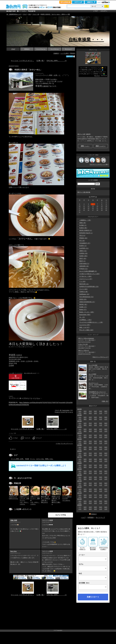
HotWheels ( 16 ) (84, 294)
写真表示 (73, 53)
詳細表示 (56, 53)
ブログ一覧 (36, 14)
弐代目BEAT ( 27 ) (85, 243)
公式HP (11, 365)
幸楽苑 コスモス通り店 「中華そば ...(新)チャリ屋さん (56, 500)
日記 (30, 14)
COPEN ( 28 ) (84, 253)
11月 (101, 413)
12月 (106, 419)
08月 (85, 413)
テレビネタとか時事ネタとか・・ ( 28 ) (91, 322)
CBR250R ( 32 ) (84, 266)
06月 (106, 411)
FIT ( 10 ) (82, 241)
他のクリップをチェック (100, 357)
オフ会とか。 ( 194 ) (86, 276)
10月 (95, 413)
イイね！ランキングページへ (64, 443)
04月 (95, 411)
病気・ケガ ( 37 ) (84, 327)
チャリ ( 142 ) (84, 289)
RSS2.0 (94, 514)
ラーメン (33, 459)
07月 (80, 413)
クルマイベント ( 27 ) (86, 279)
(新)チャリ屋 (81, 134)
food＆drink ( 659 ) (85, 315)
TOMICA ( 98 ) (84, 292)
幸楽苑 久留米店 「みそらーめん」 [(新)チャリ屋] (55, 14)
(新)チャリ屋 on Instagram (86, 338)
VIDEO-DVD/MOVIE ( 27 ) (87, 302)
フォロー (85, 146)
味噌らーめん (49, 459)
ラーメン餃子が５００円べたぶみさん (67, 499)
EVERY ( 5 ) (83, 246)
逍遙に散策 (14, 520)
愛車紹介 (27, 49)
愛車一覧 (105, 401)
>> (96, 197)
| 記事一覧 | (40, 61)
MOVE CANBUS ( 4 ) (86, 230)
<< (90, 197)
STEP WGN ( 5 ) (84, 264)
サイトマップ (100, 517)
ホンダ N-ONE (93, 365)
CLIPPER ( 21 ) (84, 248)
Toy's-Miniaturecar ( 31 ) (87, 297)
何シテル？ (97, 76)
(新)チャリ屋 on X (84, 350)
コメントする (60, 515)
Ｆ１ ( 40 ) (82, 281)
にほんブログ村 (83, 344)
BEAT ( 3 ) (82, 261)
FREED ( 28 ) (83, 238)
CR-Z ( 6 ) (82, 235)
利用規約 (91, 517)
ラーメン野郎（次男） (18, 459)
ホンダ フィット (94, 383)
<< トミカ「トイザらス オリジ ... (22, 61)
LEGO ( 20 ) (83, 299)
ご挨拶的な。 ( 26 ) (85, 220)
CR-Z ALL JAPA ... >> (57, 61)
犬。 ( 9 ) (82, 317)
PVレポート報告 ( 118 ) (86, 330)
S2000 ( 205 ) (83, 256)
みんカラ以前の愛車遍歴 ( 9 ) (88, 271)
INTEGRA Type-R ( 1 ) (86, 233)
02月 (85, 411)
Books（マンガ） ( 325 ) (87, 312)
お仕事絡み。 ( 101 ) (86, 320)
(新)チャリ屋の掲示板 (84, 192)
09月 (90, 413)
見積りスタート (93, 597)
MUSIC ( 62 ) (83, 304)
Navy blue (14, 551)
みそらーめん (40, 459)
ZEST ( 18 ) (83, 258)
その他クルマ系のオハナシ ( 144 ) (90, 274)
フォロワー (101, 146)
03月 (90, 411)
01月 (80, 411)
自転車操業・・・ (86, 40)
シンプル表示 (65, 53)
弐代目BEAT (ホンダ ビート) (97, 392)
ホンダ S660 (92, 374)
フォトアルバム (41, 49)
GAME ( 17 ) (83, 307)
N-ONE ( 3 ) (83, 225)
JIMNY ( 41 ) (83, 251)
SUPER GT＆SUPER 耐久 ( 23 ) (89, 287)
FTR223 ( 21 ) (84, 269)
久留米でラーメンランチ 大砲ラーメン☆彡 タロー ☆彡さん (24, 500)
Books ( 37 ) (83, 310)
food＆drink (66, 410)
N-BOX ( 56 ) (83, 228)
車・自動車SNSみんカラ (14, 14)
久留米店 (45, 86)
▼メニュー (68, 49)
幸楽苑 (27, 459)
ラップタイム (55, 49)
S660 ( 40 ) (83, 223)
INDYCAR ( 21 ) (84, 284)
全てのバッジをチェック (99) (99, 164)
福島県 (88, 134)
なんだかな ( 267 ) (85, 325)
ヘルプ (99, 2)
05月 (101, 411)
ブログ (25, 14)
